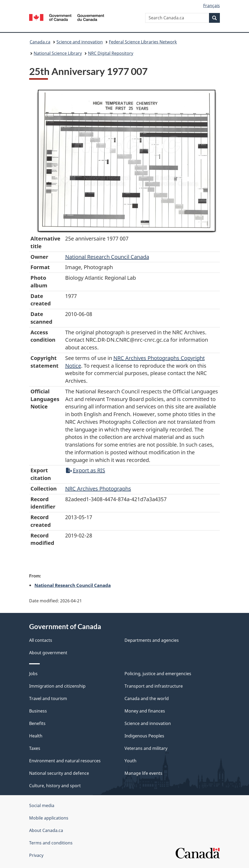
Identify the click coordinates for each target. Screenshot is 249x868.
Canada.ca (40, 42)
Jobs (33, 674)
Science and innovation (80, 42)
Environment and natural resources (65, 761)
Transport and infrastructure (154, 686)
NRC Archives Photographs (98, 489)
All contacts (41, 640)
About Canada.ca (46, 830)
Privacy (36, 855)
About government (48, 653)
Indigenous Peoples (144, 736)
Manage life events (143, 773)
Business (38, 711)
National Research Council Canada (107, 257)
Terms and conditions (51, 843)
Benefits (37, 723)
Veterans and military (146, 748)
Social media (42, 805)
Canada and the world (147, 698)
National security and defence (59, 773)
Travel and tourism (48, 698)
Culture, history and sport (55, 786)
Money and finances (145, 711)
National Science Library (58, 53)
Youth (130, 761)
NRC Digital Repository (111, 53)
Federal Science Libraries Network (143, 42)
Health (36, 736)
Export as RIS (86, 470)
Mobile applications (49, 818)
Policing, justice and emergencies (158, 674)
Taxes (35, 748)
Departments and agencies (152, 640)
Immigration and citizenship (57, 686)
